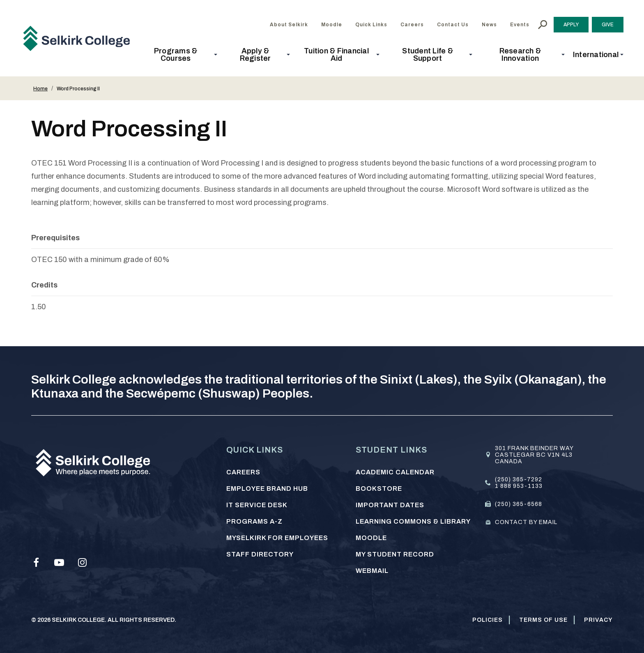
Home (40, 89)
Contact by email (526, 522)
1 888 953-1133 (519, 486)
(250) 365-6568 (519, 504)
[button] (178, 55)
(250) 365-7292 (519, 479)
